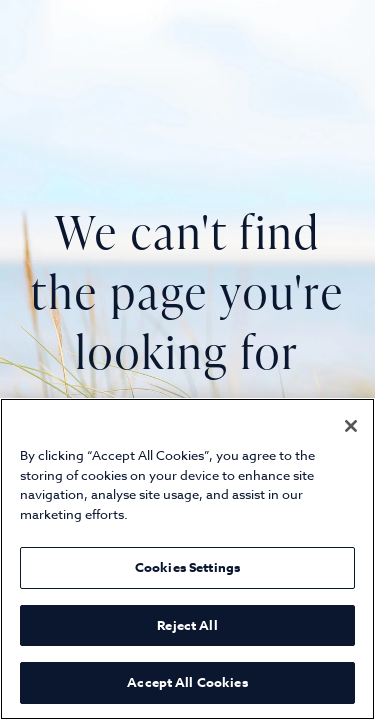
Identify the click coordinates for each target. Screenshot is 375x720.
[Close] (351, 426)
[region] (187, 559)
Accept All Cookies (187, 682)
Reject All (187, 625)
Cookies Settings (187, 567)
